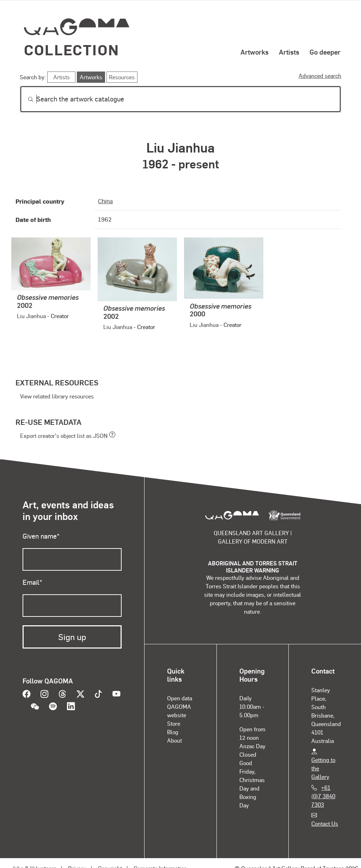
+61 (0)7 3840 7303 (323, 796)
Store (174, 723)
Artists (289, 52)
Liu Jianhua (31, 316)
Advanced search (320, 76)
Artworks (255, 52)
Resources (122, 77)
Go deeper (325, 52)
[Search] (180, 99)
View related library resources (57, 396)
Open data (180, 698)
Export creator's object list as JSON (64, 436)
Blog (173, 732)
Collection (72, 49)
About (175, 740)
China (105, 201)
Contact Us (325, 823)
